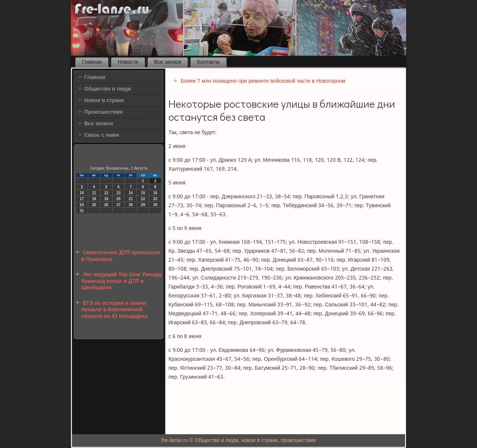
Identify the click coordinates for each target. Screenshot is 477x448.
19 (106, 199)
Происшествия (103, 112)
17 (82, 199)
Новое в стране (104, 101)
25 (94, 205)
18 (94, 199)
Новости (128, 62)
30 (155, 205)
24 (82, 205)
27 (118, 205)
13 (118, 193)
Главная (92, 62)
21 (131, 199)
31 (82, 211)
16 (155, 193)
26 (106, 205)
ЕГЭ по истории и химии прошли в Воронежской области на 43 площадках (114, 310)
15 (143, 193)
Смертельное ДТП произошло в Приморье (121, 256)
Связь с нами (102, 135)
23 (155, 199)
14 (131, 193)
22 (143, 199)
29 (143, 205)
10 (82, 193)
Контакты (208, 62)
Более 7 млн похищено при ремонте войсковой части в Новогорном (263, 81)
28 (131, 205)
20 (118, 199)
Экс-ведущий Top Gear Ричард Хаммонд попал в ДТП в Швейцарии (121, 281)
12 (106, 193)
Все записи (168, 62)
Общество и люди (108, 89)
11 (94, 193)
